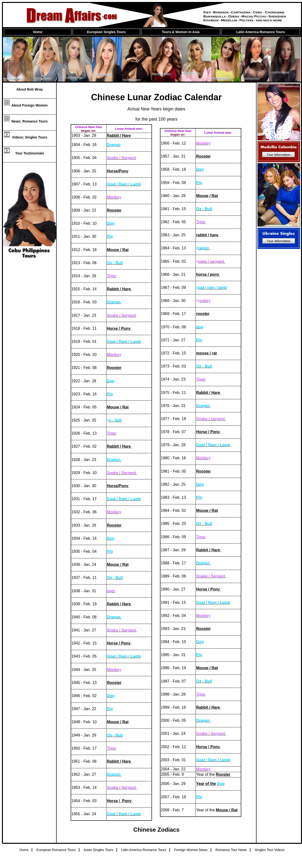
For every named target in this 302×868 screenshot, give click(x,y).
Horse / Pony (119, 328)
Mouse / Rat (118, 250)
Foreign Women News (191, 850)
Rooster (114, 210)
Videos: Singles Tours (30, 137)
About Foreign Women (30, 105)
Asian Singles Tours (98, 850)
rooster (203, 314)
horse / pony (208, 274)
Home (38, 32)
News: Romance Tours (30, 121)
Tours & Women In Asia (181, 32)
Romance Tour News (231, 850)
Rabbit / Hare (119, 135)
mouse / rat (207, 353)
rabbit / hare (208, 235)
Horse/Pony (117, 171)
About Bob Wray (29, 89)
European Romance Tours (56, 850)
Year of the (206, 784)
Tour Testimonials (30, 153)
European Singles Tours (106, 32)
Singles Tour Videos (269, 850)
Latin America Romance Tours (260, 32)
